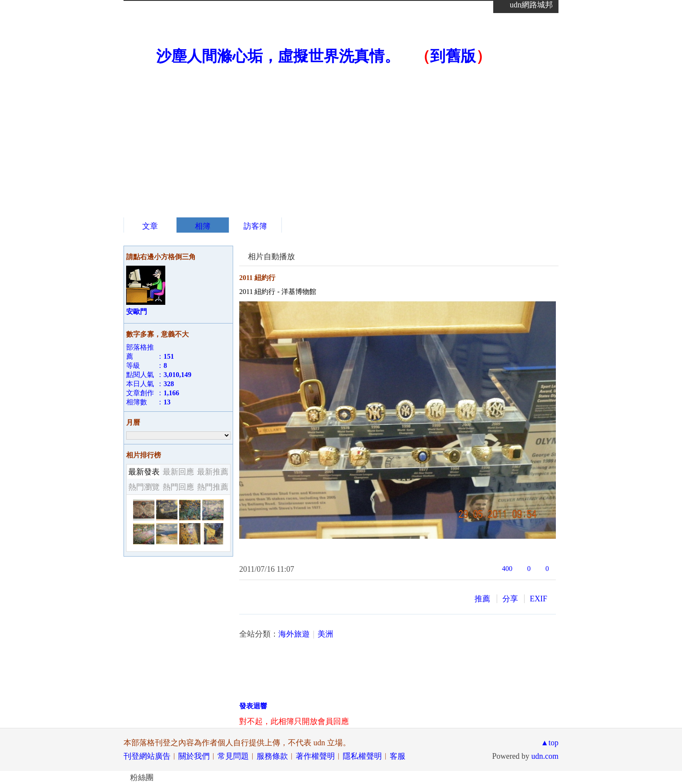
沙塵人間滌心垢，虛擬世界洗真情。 (278, 56)
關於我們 (194, 756)
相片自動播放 (271, 257)
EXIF (538, 599)
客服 (398, 756)
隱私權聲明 (362, 756)
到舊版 (453, 56)
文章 (150, 226)
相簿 (203, 226)
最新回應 (178, 472)
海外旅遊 (294, 634)
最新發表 (144, 472)
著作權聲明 (315, 756)
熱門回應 (178, 487)
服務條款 (272, 756)
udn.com (545, 756)
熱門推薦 (213, 487)
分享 (510, 599)
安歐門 (137, 312)
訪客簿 (255, 226)
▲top (550, 743)
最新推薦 (213, 472)
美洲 (325, 634)
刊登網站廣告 (147, 756)
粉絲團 (142, 777)
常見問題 (233, 756)
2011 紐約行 (257, 278)
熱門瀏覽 (144, 487)
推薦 (482, 599)
